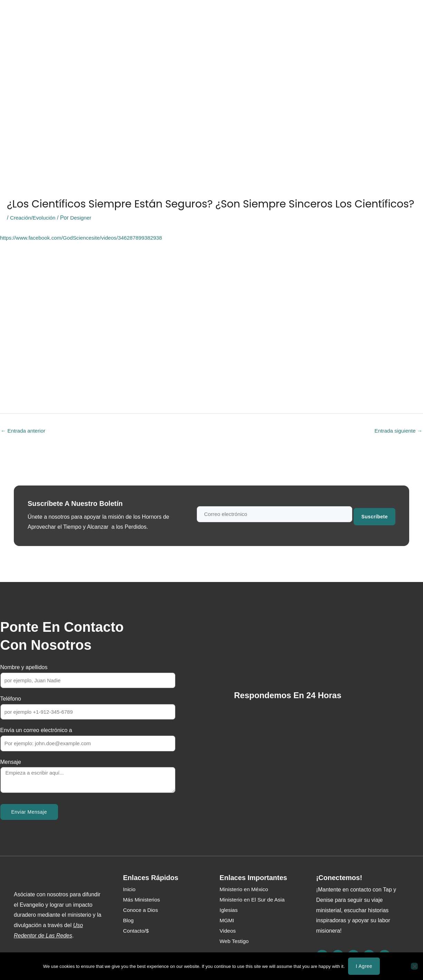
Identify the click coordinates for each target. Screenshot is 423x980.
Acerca (96, 16)
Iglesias (229, 911)
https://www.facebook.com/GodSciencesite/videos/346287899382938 (85, 238)
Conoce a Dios (59, 16)
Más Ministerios (142, 900)
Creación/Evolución (34, 218)
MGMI (227, 921)
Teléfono (11, 699)
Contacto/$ (256, 16)
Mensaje (11, 762)
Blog (227, 16)
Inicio (23, 16)
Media (161, 16)
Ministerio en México (245, 890)
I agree (364, 966)
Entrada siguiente (397, 431)
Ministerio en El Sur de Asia (253, 900)
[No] (414, 966)
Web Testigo (195, 16)
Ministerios (129, 16)
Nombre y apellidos (24, 668)
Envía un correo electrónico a (36, 731)
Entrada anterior (24, 431)
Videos (228, 931)
